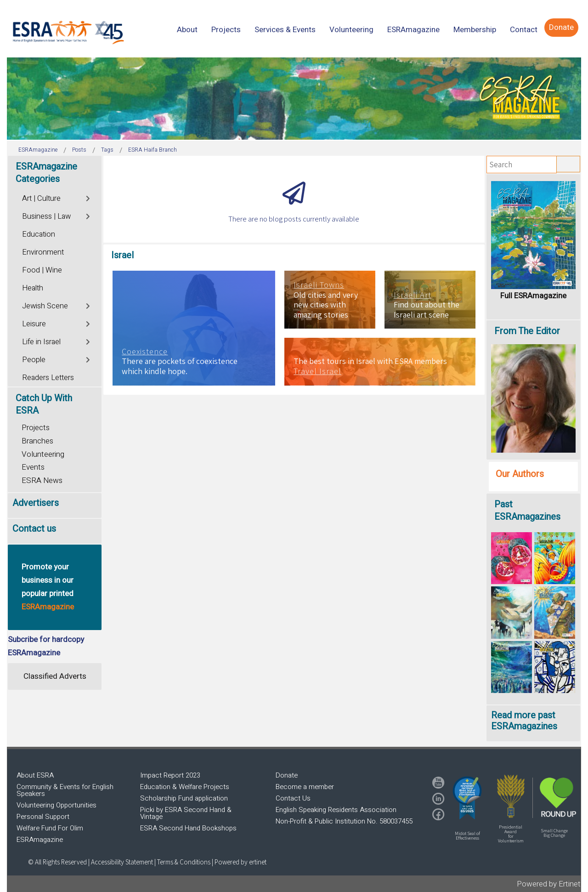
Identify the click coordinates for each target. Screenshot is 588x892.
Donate (287, 775)
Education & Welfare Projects (185, 787)
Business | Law (46, 216)
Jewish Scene (45, 306)
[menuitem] (187, 30)
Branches (37, 441)
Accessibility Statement (123, 862)
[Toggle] (88, 197)
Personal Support (43, 817)
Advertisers (36, 503)
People (34, 360)
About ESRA (35, 775)
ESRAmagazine (40, 840)
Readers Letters (48, 378)
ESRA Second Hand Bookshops (188, 828)
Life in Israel (41, 342)
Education (39, 234)
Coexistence (145, 352)
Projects (36, 428)
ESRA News (42, 480)
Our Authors (520, 474)
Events (33, 467)
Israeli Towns (319, 285)
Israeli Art (413, 295)
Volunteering (43, 454)
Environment (43, 252)
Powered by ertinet (240, 862)
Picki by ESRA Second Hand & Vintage (186, 813)
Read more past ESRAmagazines (524, 721)
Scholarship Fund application (184, 798)
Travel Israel (317, 371)
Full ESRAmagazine (533, 296)
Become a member (305, 787)
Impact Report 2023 (170, 775)
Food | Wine (42, 270)
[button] (467, 798)
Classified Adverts (55, 676)
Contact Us (293, 798)
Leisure (34, 324)
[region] (294, 99)
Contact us (34, 529)
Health (33, 288)
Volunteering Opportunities (57, 805)
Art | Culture (41, 199)
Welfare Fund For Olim (50, 828)
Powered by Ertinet (549, 884)
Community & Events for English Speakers (65, 790)
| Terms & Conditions (182, 862)
